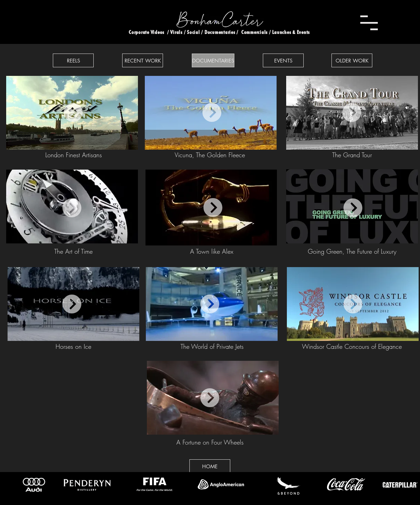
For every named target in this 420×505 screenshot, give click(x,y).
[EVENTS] (283, 60)
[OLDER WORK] (352, 60)
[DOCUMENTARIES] (213, 60)
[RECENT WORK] (143, 60)
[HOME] (210, 466)
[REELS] (73, 60)
